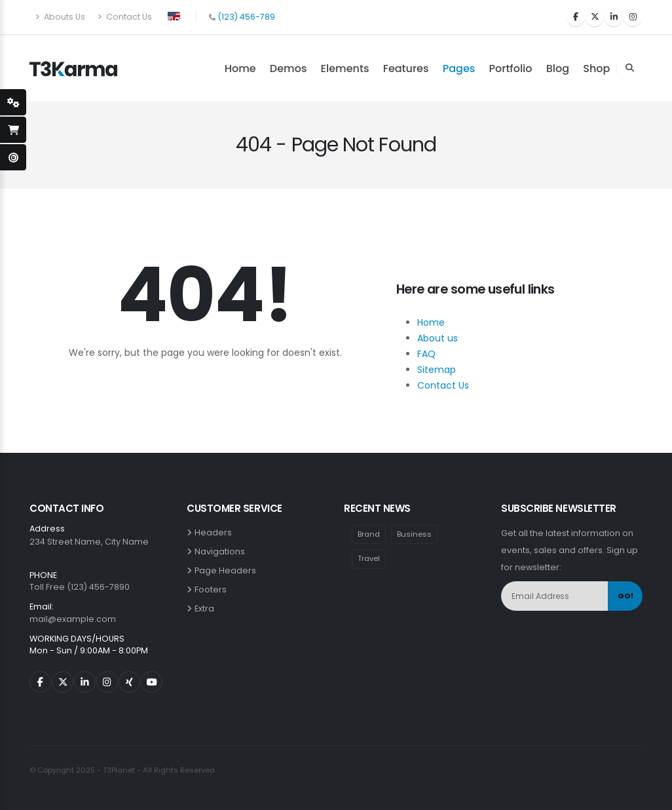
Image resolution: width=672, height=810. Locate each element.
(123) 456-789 (246, 17)
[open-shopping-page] (13, 130)
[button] (174, 15)
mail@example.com (73, 619)
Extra (206, 608)
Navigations (222, 551)
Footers (213, 589)
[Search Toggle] (629, 68)
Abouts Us (60, 17)
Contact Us (125, 17)
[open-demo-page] (13, 157)
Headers (215, 532)
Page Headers (227, 570)
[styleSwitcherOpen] (13, 102)
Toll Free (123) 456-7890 (80, 587)
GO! (625, 596)
